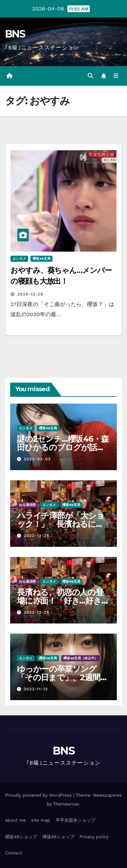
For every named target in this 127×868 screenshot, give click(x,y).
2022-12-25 (37, 536)
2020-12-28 (30, 294)
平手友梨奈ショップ (75, 820)
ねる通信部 (27, 505)
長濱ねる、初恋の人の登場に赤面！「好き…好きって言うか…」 (63, 601)
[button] (90, 76)
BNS (15, 34)
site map (41, 820)
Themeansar (66, 804)
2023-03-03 (37, 459)
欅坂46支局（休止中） (81, 658)
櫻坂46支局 (41, 259)
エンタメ (19, 259)
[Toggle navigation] (116, 76)
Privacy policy (94, 837)
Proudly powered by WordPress (39, 795)
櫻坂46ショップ (21, 837)
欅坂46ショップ (58, 837)
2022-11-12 (36, 689)
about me (15, 820)
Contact (14, 853)
